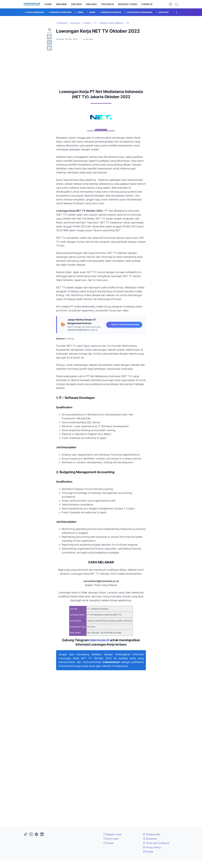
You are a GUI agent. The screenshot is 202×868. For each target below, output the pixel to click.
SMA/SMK (61, 4)
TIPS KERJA (107, 4)
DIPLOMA (76, 4)
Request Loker (113, 834)
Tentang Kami (152, 834)
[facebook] (49, 37)
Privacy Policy (152, 847)
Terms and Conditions (156, 843)
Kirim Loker (111, 839)
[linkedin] (42, 834)
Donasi (109, 843)
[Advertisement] (101, 64)
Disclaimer (150, 839)
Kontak (148, 852)
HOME (48, 4)
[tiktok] (26, 834)
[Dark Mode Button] (170, 4)
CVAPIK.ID (147, 4)
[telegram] (49, 48)
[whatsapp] (49, 42)
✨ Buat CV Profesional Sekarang (124, 325)
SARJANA (91, 4)
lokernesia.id (99, 640)
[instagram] (31, 834)
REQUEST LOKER (128, 4)
